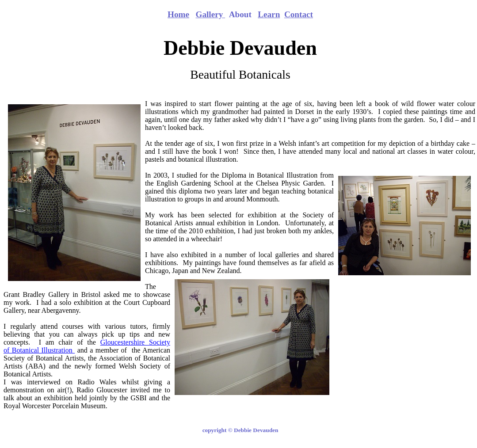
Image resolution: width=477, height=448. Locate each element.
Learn (269, 14)
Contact (299, 14)
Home (178, 14)
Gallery (209, 14)
